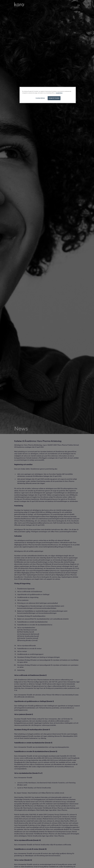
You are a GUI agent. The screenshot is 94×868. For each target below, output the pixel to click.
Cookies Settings (40, 98)
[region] (48, 95)
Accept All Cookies (54, 98)
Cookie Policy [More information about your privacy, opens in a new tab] (59, 93)
